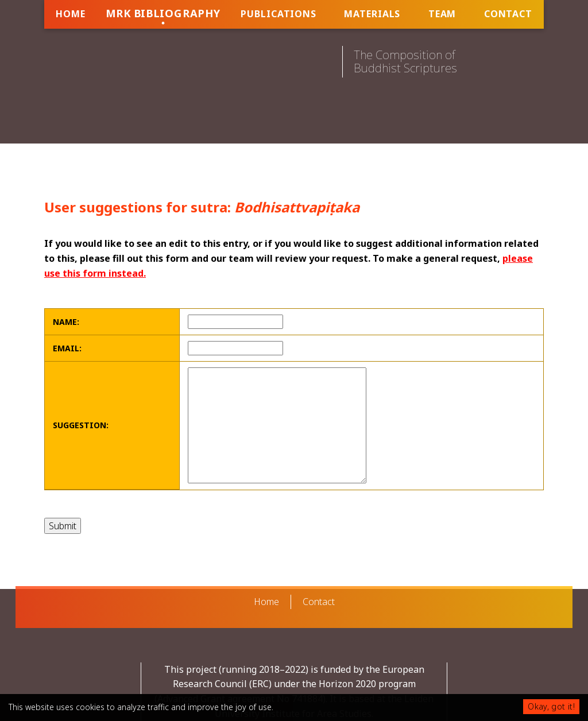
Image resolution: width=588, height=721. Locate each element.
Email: (67, 348)
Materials (372, 14)
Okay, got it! (551, 706)
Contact (508, 14)
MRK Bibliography (163, 13)
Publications (278, 14)
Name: (66, 322)
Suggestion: (81, 425)
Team (442, 14)
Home (71, 14)
